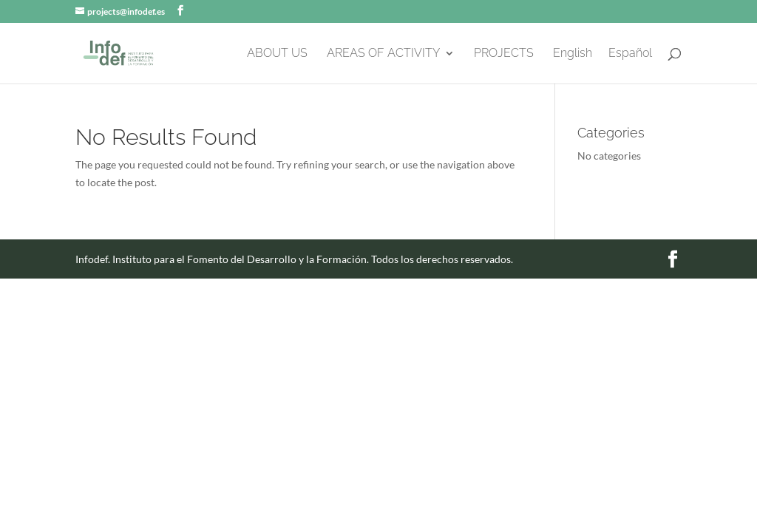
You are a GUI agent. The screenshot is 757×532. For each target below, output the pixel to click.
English (573, 54)
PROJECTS (504, 54)
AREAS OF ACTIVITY (383, 54)
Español (630, 54)
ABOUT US (277, 54)
